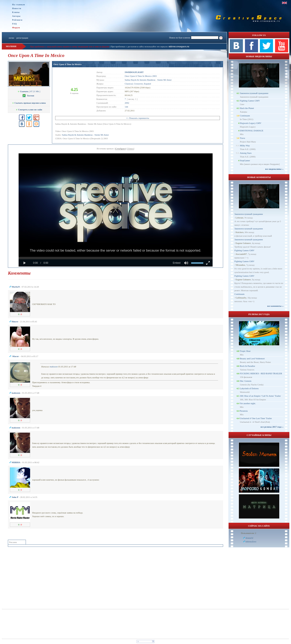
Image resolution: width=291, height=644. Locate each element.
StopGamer (245, 160)
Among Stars (246, 153)
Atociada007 (241, 254)
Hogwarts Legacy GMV (251, 123)
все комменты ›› (275, 306)
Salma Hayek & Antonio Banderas (140, 80)
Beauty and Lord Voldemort (252, 358)
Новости (17, 8)
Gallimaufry (241, 298)
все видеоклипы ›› (274, 169)
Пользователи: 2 (249, 533)
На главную (19, 5)
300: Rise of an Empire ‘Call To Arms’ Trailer (260, 396)
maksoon (54, 367)
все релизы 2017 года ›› (272, 427)
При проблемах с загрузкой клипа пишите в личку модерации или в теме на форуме (70, 46)
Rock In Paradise (247, 366)
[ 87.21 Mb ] (29, 91)
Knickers (240, 232)
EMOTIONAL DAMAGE (252, 131)
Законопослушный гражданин (254, 93)
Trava (242, 138)
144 (126, 107)
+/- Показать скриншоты (137, 118)
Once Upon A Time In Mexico (67, 64)
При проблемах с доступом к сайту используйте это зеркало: (140, 46)
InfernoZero (251, 542)
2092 (127, 103)
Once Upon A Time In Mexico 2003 (141, 76)
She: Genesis (246, 381)
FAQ (14, 24)
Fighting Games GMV (250, 101)
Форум (16, 27)
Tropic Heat (245, 351)
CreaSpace (121, 149)
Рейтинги (17, 20)
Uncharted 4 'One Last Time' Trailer (256, 418)
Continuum (245, 116)
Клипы (16, 12)
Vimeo (130, 149)
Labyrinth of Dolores (249, 388)
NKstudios (240, 265)
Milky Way (245, 145)
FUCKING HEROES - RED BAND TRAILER (261, 373)
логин (11, 38)
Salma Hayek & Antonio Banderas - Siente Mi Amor (85, 135)
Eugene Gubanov (243, 243)
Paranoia (244, 411)
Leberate (239, 218)
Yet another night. (248, 403)
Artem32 (249, 538)
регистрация (22, 38)
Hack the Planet (247, 108)
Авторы (16, 16)
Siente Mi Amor (164, 80)
